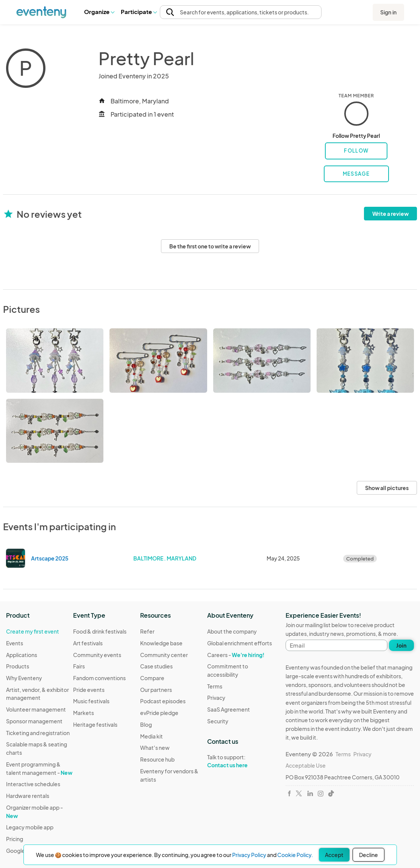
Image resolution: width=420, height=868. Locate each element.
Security (218, 721)
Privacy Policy (249, 855)
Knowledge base (161, 643)
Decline (368, 855)
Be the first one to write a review (210, 246)
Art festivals (88, 643)
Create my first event (33, 631)
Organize (99, 12)
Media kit (151, 736)
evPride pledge (159, 713)
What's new (155, 748)
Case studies (156, 666)
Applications (22, 655)
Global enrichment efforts (240, 643)
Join (401, 645)
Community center (164, 655)
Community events (97, 655)
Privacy (216, 698)
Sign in (388, 12)
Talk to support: (241, 761)
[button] (99, 12)
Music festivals (91, 701)
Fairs (79, 666)
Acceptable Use (306, 765)
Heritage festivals (95, 724)
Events (15, 643)
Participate (139, 12)
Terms (215, 686)
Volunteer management (36, 709)
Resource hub (157, 759)
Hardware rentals (28, 796)
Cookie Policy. (295, 855)
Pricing (15, 839)
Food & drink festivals (100, 631)
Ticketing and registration (38, 733)
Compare (152, 678)
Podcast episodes (163, 701)
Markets (84, 713)
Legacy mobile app (30, 827)
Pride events (89, 690)
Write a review (390, 214)
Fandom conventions (99, 678)
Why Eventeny (24, 678)
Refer (147, 631)
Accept (334, 855)
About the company (232, 631)
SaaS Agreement (229, 709)
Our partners (156, 690)
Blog (146, 724)
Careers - (236, 655)
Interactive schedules (33, 784)
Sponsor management (34, 721)
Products (18, 666)
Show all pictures (387, 488)
